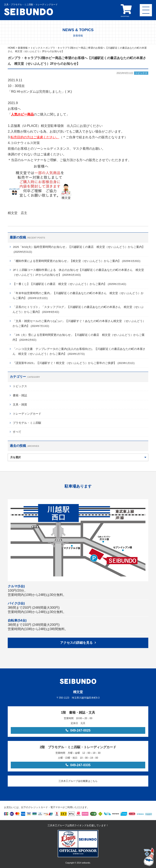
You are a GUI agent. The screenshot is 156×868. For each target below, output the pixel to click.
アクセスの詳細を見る (76, 643)
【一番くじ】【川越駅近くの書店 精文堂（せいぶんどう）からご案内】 (69, 284)
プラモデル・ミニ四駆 (27, 423)
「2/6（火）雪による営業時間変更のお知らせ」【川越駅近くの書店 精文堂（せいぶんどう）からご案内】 (79, 337)
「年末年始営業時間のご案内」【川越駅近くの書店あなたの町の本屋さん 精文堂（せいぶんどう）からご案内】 (78, 296)
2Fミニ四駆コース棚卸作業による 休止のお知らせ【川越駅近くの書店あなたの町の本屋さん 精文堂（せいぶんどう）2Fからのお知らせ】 (78, 272)
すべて (17, 432)
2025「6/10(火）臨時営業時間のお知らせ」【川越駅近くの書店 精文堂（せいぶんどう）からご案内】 (79, 249)
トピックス (20, 386)
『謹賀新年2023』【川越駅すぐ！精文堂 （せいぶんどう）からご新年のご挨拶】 (74, 363)
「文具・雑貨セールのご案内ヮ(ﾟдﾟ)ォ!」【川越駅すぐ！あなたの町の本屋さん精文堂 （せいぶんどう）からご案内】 (79, 324)
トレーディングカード (27, 414)
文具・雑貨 (20, 405)
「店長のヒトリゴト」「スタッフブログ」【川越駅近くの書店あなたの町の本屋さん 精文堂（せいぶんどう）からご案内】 (78, 309)
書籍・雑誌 (20, 395)
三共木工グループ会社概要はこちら (78, 781)
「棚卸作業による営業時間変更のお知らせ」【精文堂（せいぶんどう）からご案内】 (77, 261)
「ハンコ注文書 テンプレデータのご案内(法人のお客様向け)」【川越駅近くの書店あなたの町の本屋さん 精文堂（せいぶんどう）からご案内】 (79, 351)
